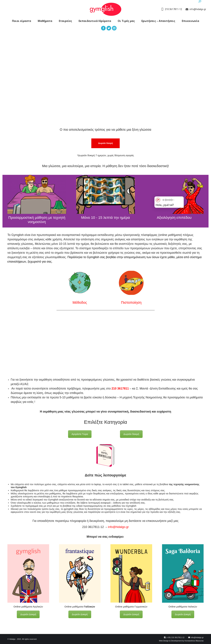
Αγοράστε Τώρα (80, 434)
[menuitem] (22, 21)
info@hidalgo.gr (118, 527)
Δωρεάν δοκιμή (131, 434)
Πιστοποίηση (131, 302)
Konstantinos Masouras (194, 641)
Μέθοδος (80, 302)
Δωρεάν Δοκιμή (28, 614)
